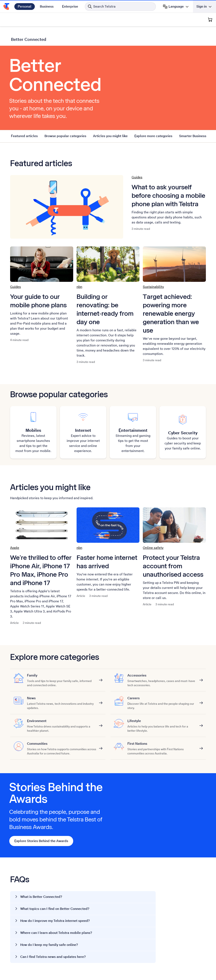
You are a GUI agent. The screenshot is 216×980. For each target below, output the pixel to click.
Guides (137, 177)
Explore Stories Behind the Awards (41, 841)
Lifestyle (162, 721)
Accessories (162, 675)
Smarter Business (193, 136)
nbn (79, 287)
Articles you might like (110, 136)
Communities (62, 744)
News (62, 698)
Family (62, 675)
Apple (15, 548)
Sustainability (153, 287)
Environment (62, 721)
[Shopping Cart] (210, 20)
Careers (162, 698)
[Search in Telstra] (120, 7)
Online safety (153, 548)
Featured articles (24, 136)
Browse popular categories (65, 136)
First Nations (162, 744)
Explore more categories (153, 136)
